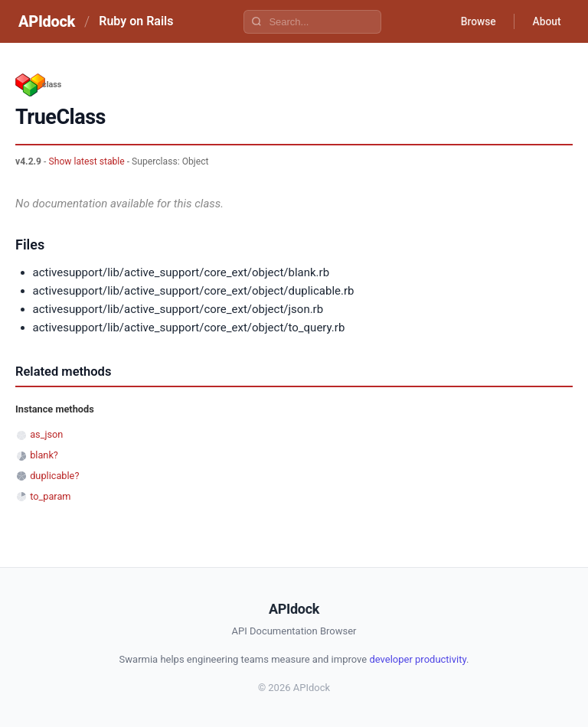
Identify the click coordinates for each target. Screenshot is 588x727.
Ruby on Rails (136, 21)
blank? (44, 455)
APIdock (47, 21)
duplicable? (54, 476)
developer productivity (418, 659)
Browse (477, 21)
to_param (50, 496)
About (546, 21)
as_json (46, 434)
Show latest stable (86, 161)
